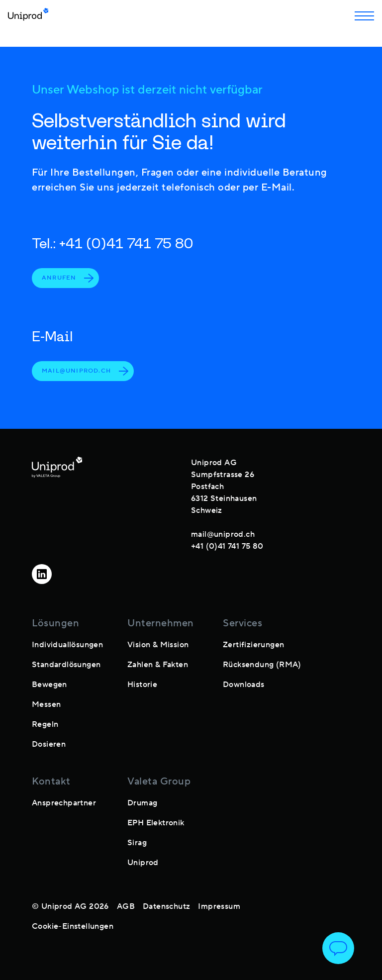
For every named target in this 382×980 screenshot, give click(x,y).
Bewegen (49, 685)
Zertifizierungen (253, 645)
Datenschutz (166, 906)
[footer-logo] (57, 502)
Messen (46, 704)
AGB (126, 906)
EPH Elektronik (156, 823)
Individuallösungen (67, 645)
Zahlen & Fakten (158, 665)
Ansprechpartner (64, 803)
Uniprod (143, 863)
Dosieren (49, 744)
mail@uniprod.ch (85, 371)
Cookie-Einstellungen (73, 926)
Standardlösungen (66, 665)
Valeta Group (159, 782)
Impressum (219, 906)
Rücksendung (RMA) (262, 665)
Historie (142, 685)
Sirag (137, 843)
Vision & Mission (158, 645)
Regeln (45, 724)
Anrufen (68, 278)
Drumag (142, 803)
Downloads (244, 685)
